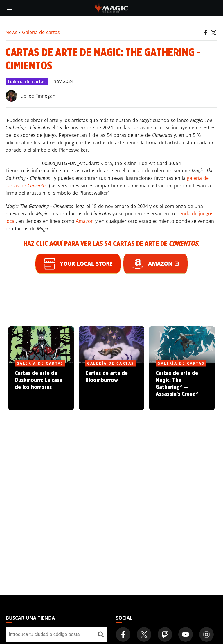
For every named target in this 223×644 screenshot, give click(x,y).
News (11, 32)
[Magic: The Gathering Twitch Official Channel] (165, 634)
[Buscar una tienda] (101, 634)
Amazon (85, 221)
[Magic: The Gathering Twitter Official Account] (144, 634)
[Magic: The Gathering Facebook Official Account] (123, 634)
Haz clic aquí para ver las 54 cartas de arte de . (111, 244)
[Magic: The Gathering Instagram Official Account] (206, 634)
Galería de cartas (41, 32)
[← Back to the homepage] (112, 7)
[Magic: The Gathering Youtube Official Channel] (186, 634)
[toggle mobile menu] (10, 8)
